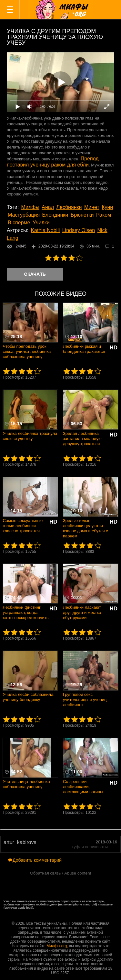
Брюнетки (82, 215)
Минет (92, 207)
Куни (107, 207)
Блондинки (55, 215)
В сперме (19, 223)
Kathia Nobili (45, 230)
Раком (104, 215)
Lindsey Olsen (79, 230)
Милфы (30, 207)
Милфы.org (57, 946)
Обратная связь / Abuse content (61, 873)
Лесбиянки (69, 207)
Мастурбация (24, 215)
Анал (48, 207)
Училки (41, 223)
